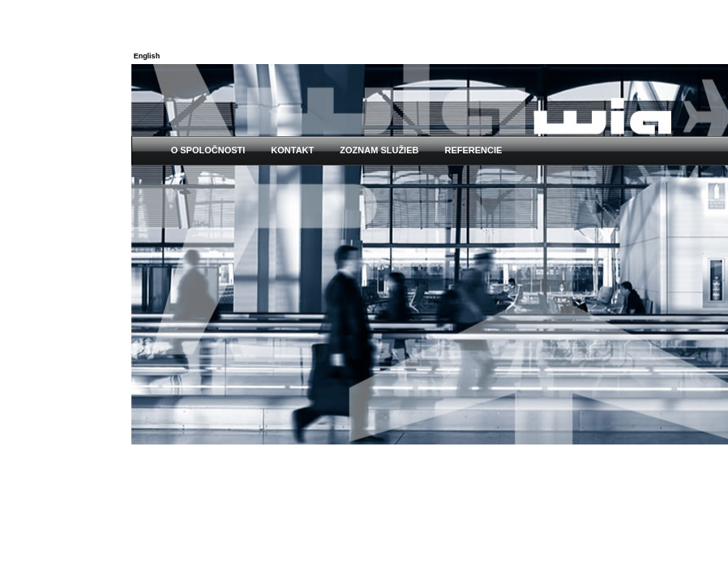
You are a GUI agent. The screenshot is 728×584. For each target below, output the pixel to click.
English (147, 56)
